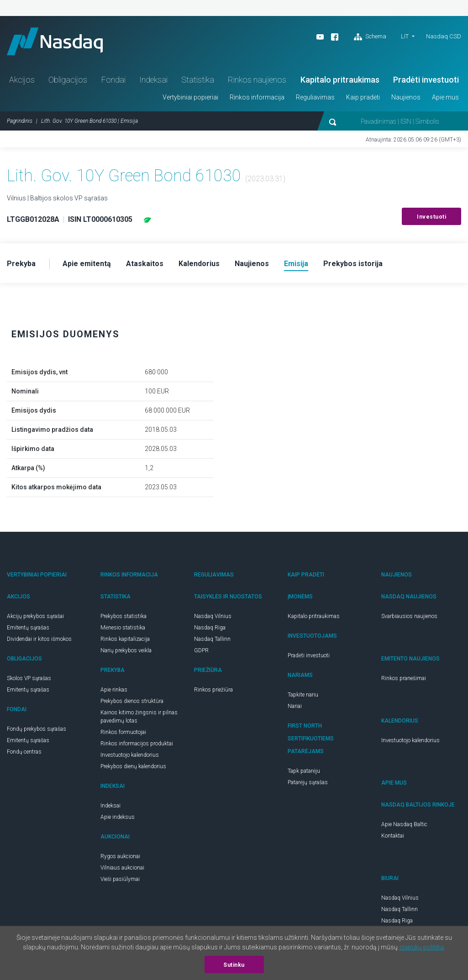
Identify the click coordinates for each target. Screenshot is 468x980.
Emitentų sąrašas (28, 628)
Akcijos (22, 80)
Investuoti (431, 217)
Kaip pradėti (363, 97)
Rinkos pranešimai (404, 678)
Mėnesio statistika (123, 628)
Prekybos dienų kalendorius (133, 766)
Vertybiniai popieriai (190, 97)
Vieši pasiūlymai (120, 879)
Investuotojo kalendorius (130, 755)
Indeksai (153, 80)
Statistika (198, 80)
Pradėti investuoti (426, 80)
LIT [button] (405, 36)
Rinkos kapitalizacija (125, 639)
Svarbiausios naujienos (409, 616)
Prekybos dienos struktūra (132, 701)
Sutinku (234, 965)
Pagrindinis (20, 121)
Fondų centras (24, 752)
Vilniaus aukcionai (122, 868)
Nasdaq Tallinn (212, 639)
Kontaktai (393, 836)
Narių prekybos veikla (126, 650)
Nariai (295, 706)
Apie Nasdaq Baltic (404, 824)
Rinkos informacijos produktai (137, 744)
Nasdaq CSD (444, 36)
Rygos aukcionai (120, 856)
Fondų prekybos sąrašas (37, 729)
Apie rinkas (114, 690)
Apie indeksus (118, 817)
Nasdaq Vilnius (213, 616)
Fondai (113, 80)
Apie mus (445, 97)
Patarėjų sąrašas (308, 782)
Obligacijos (68, 80)
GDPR (201, 650)
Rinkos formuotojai (123, 732)
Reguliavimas (315, 97)
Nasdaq (55, 41)
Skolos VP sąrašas (29, 678)
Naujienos (406, 97)
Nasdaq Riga (210, 628)
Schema (370, 37)
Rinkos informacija (257, 97)
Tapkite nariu (303, 695)
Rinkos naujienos (257, 80)
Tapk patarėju (304, 771)
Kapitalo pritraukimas (340, 80)
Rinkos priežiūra (213, 690)
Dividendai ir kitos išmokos (39, 639)
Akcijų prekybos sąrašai (35, 616)
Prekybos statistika (124, 616)
